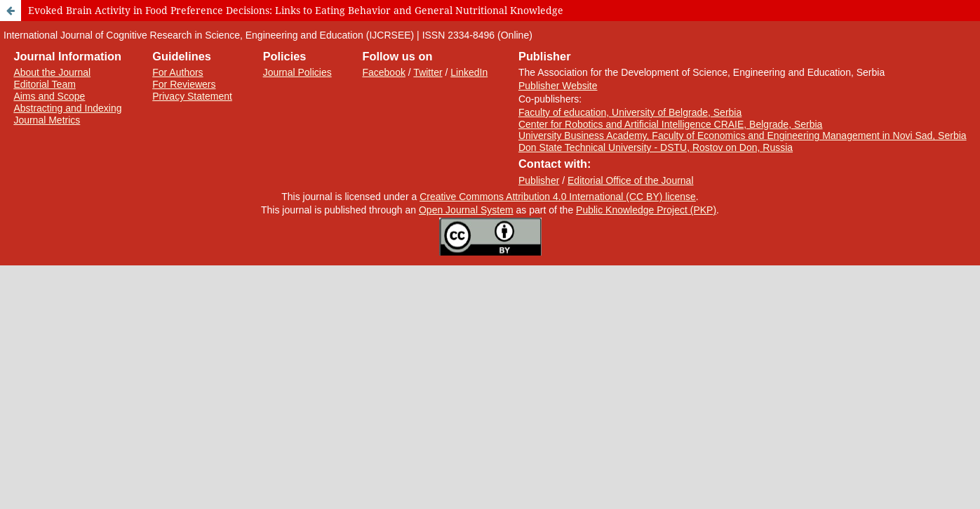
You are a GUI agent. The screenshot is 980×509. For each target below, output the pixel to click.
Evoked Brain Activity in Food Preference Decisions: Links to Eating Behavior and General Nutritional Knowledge (296, 10)
